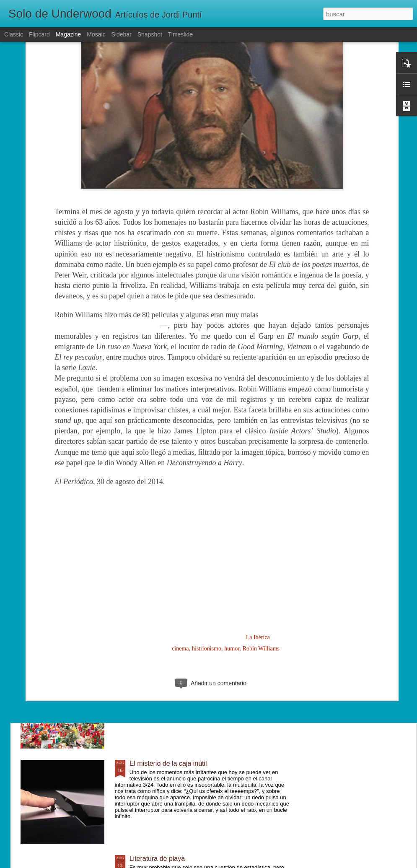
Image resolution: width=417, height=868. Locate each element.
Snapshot (150, 34)
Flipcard (39, 34)
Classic (14, 34)
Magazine (69, 34)
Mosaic (96, 34)
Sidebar (122, 34)
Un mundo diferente (159, 668)
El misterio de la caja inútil (168, 763)
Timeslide (180, 34)
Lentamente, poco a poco (167, 573)
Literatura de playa (157, 859)
